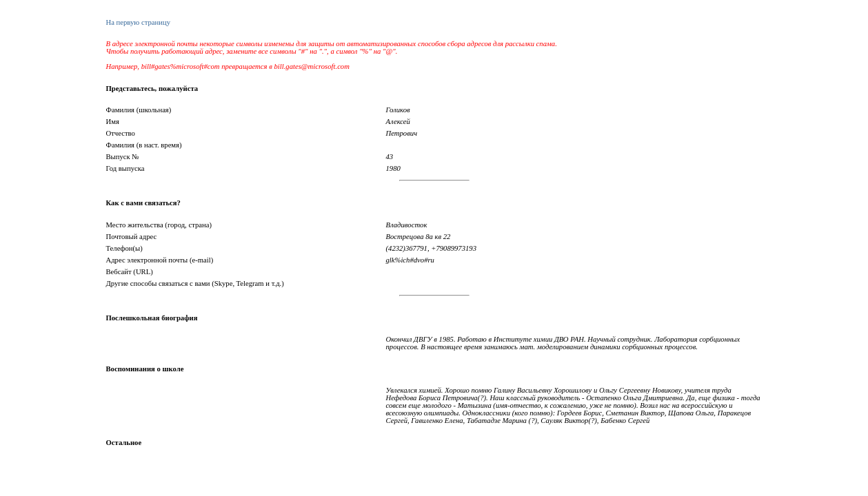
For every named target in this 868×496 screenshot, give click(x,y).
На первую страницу (138, 22)
